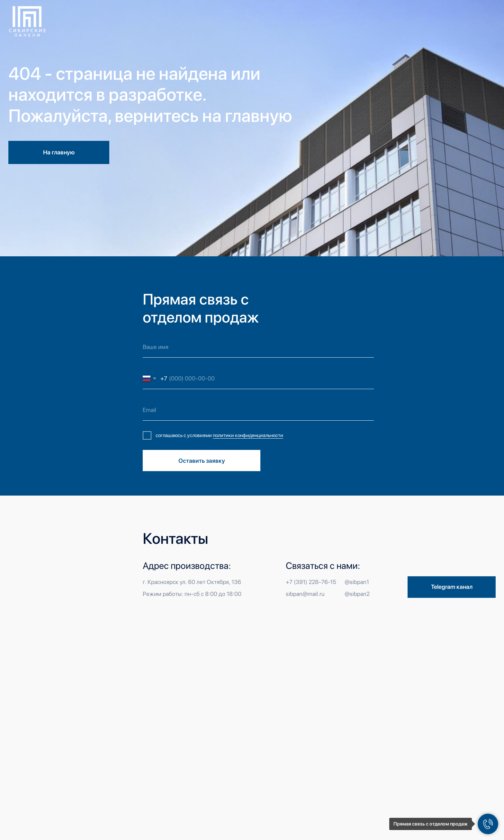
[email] (258, 410)
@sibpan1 (357, 582)
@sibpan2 (357, 594)
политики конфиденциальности (248, 435)
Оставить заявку (202, 461)
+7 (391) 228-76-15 (311, 582)
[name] (258, 347)
